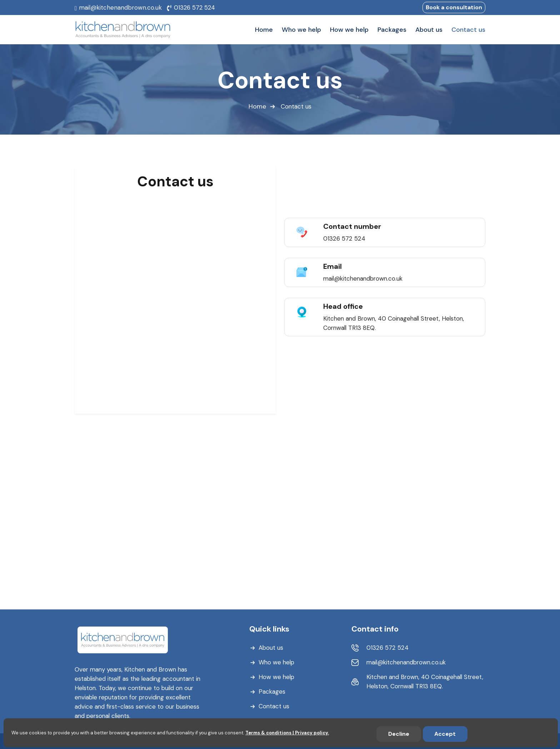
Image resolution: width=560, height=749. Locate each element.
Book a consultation (454, 7)
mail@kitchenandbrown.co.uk (120, 7)
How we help (277, 677)
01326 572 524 (194, 7)
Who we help (277, 662)
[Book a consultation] (174, 298)
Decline (399, 734)
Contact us (274, 706)
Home (257, 107)
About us (271, 647)
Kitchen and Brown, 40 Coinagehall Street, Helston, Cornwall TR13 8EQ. (416, 681)
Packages (272, 691)
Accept (445, 734)
